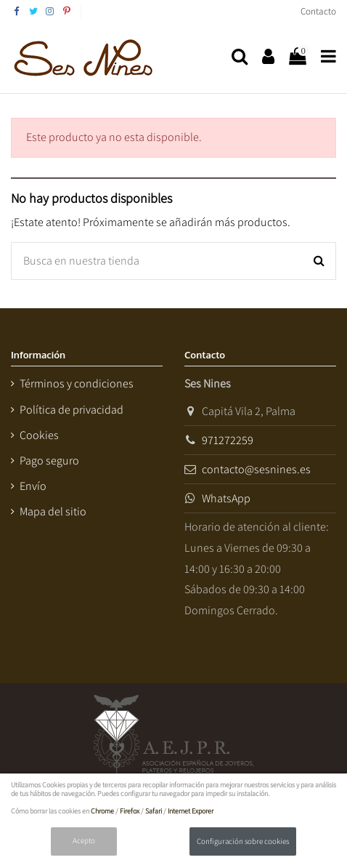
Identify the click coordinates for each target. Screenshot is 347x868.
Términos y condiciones (77, 383)
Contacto (318, 11)
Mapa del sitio (53, 511)
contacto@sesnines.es (256, 469)
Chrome (102, 811)
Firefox (130, 811)
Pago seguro (49, 461)
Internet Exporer (191, 811)
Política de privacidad (72, 410)
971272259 (228, 440)
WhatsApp (226, 498)
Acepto (84, 840)
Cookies (39, 435)
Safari (154, 811)
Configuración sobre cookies (243, 841)
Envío (33, 486)
